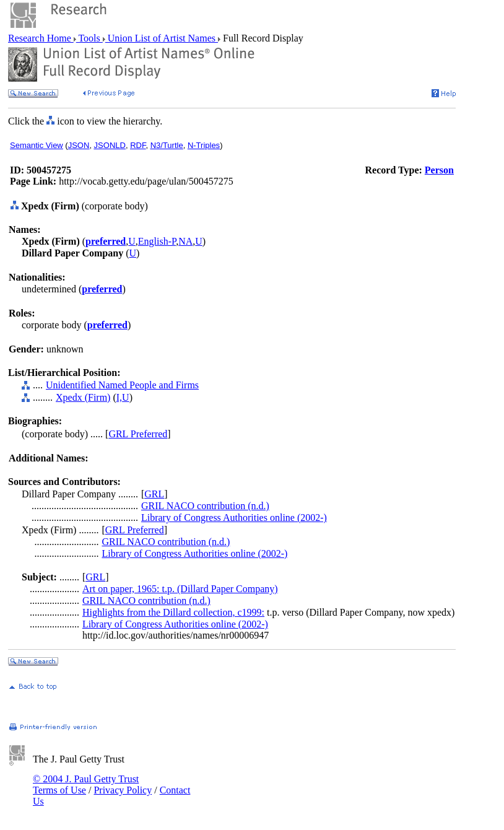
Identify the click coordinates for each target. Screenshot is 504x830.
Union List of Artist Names (162, 38)
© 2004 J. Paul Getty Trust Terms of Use (86, 784)
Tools (89, 38)
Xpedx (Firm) (83, 397)
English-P (157, 241)
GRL (154, 494)
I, (119, 397)
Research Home (41, 38)
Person (439, 170)
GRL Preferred (138, 434)
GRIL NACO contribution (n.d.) (205, 506)
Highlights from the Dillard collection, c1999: (173, 612)
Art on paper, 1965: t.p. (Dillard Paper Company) (180, 589)
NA (185, 241)
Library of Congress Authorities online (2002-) (234, 518)
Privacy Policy (123, 790)
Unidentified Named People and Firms (122, 385)
